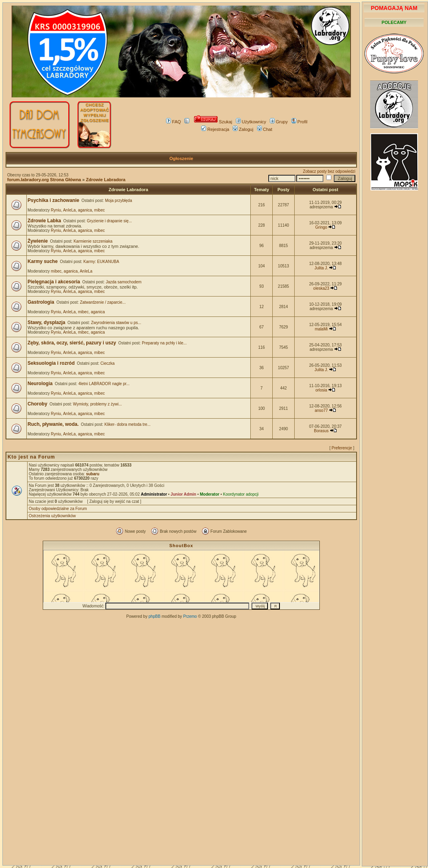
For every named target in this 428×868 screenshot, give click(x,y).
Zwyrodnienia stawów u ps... (116, 323)
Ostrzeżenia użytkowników (52, 516)
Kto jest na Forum (31, 457)
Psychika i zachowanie (53, 200)
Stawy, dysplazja (46, 322)
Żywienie (38, 241)
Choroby (37, 404)
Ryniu (56, 210)
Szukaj (213, 122)
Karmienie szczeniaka (93, 241)
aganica (85, 210)
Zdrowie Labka (44, 221)
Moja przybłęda (119, 201)
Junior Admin (183, 494)
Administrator (154, 494)
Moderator (210, 494)
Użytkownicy (251, 122)
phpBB (155, 616)
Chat (265, 129)
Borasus (321, 431)
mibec (100, 210)
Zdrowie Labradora (106, 180)
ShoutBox (181, 546)
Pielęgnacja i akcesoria (54, 282)
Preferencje (342, 448)
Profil (299, 122)
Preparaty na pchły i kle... (164, 343)
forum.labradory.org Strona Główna (44, 180)
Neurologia (40, 384)
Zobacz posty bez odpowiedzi (329, 171)
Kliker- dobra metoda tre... (128, 424)
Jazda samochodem (124, 282)
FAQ (173, 122)
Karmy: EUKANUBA (101, 262)
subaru (92, 474)
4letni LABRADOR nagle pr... (104, 384)
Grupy (279, 122)
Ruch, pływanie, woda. (53, 424)
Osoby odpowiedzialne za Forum (58, 509)
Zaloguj (243, 129)
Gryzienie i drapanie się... (110, 221)
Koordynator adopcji (241, 494)
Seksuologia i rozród (51, 363)
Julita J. (321, 268)
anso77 (321, 410)
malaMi (321, 329)
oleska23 (321, 288)
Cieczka (108, 363)
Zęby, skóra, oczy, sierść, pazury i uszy (72, 343)
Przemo (190, 616)
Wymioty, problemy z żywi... (98, 404)
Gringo (321, 227)
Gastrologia (41, 302)
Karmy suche (43, 261)
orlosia (321, 390)
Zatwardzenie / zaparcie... (103, 302)
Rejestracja (215, 129)
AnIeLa (69, 210)
